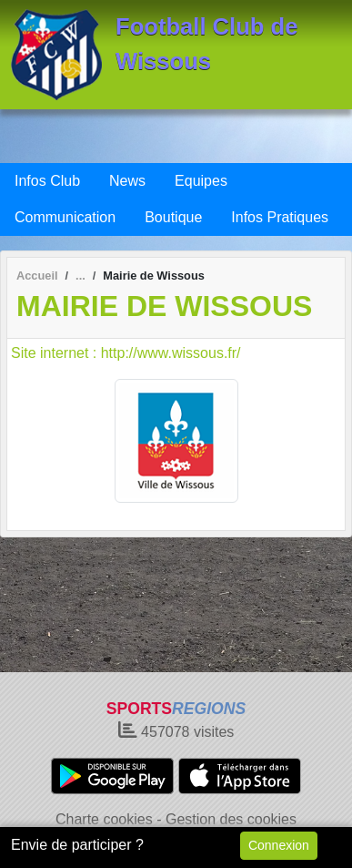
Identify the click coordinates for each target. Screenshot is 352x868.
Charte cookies (104, 819)
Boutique (173, 217)
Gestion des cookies (231, 819)
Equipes (201, 181)
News (127, 181)
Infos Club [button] (47, 181)
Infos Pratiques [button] (280, 217)
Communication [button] (65, 217)
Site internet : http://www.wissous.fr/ (126, 353)
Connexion (279, 845)
